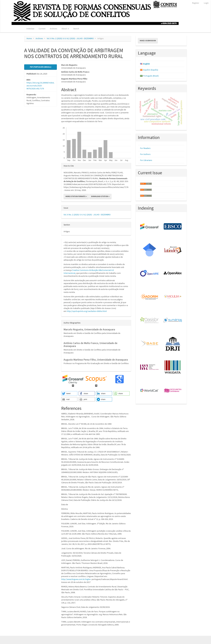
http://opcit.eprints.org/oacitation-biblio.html (87, 311)
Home (29, 38)
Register (196, 3)
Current (42, 29)
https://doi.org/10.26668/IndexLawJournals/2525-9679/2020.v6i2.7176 (40, 86)
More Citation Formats (76, 196)
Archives (53, 29)
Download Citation (100, 196)
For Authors (145, 154)
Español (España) (151, 70)
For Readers (145, 148)
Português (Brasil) (151, 76)
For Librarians (146, 160)
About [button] (65, 29)
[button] (69, 393)
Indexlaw (30, 29)
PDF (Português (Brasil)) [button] (41, 67)
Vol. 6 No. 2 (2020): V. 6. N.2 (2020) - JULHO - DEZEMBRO (70, 38)
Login (206, 3)
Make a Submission (148, 41)
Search (76, 29)
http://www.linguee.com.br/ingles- (76, 579)
